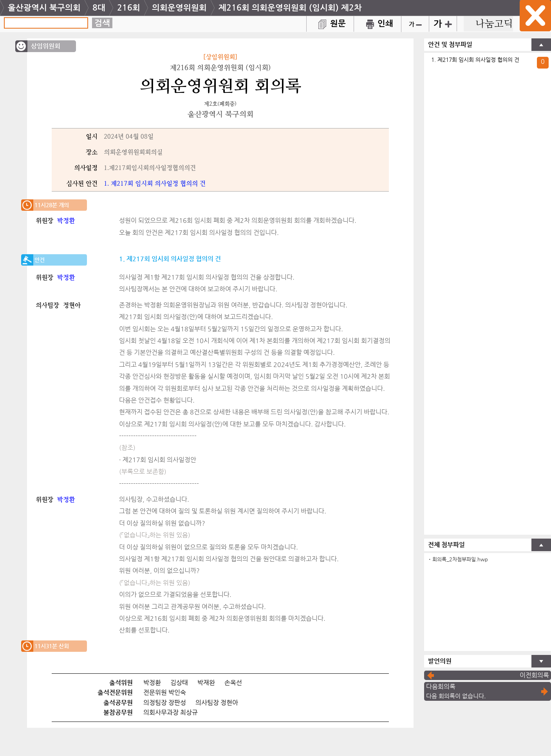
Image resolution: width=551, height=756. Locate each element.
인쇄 (378, 23)
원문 (330, 23)
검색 (102, 23)
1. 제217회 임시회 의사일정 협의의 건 (475, 60)
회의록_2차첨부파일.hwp (460, 559)
